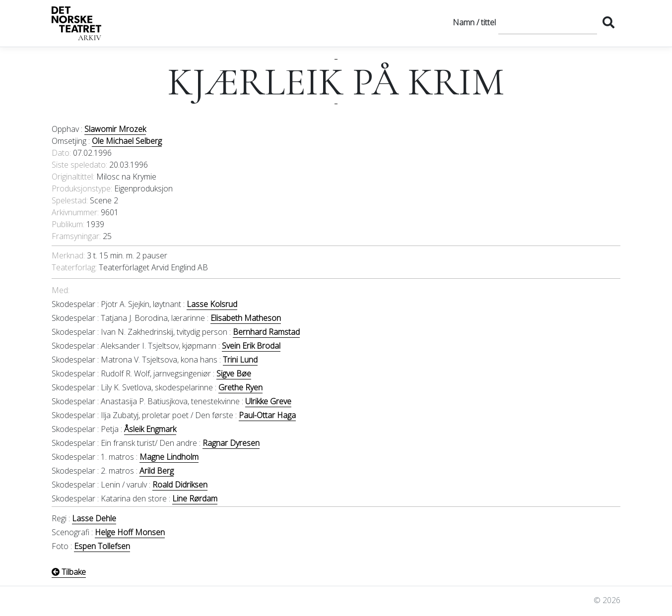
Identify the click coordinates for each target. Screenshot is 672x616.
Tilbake (69, 572)
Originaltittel (72, 177)
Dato (61, 153)
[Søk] (548, 22)
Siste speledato (79, 165)
